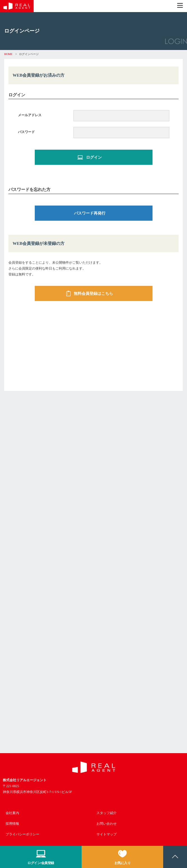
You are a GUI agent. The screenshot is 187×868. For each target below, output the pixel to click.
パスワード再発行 (90, 214)
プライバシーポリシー (22, 834)
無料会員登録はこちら (90, 294)
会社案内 (12, 813)
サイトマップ (107, 834)
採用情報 (12, 824)
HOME (8, 54)
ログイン (90, 158)
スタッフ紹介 (107, 813)
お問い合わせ (107, 824)
